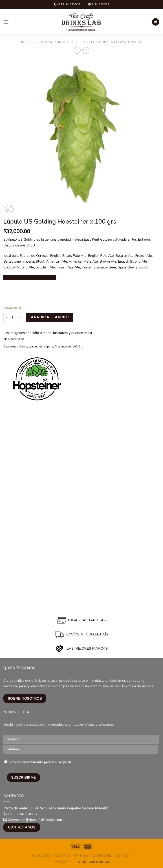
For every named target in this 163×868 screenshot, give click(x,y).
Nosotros (62, 856)
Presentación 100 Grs (121, 42)
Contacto (123, 856)
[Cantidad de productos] (12, 317)
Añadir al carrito (50, 317)
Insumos (66, 42)
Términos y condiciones (93, 856)
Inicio (26, 42)
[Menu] (6, 22)
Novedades (41, 856)
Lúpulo (87, 42)
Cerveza (45, 42)
